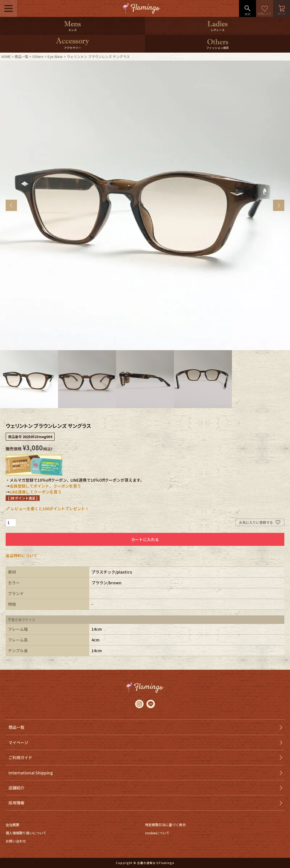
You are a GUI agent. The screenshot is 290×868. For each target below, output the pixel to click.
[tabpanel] (145, 205)
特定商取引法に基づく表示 (165, 825)
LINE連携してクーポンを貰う (36, 492)
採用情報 (16, 803)
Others (38, 56)
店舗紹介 (16, 788)
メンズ (72, 30)
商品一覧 (22, 56)
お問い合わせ (16, 841)
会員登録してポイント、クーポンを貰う (45, 486)
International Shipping (31, 773)
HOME (6, 56)
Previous (11, 205)
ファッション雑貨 (217, 48)
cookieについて (157, 833)
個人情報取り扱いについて (26, 833)
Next (279, 205)
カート (282, 8)
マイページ (18, 742)
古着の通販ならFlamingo (156, 863)
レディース (218, 30)
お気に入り (265, 8)
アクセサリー (72, 48)
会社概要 (12, 825)
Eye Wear (55, 56)
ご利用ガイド (20, 757)
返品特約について (22, 555)
